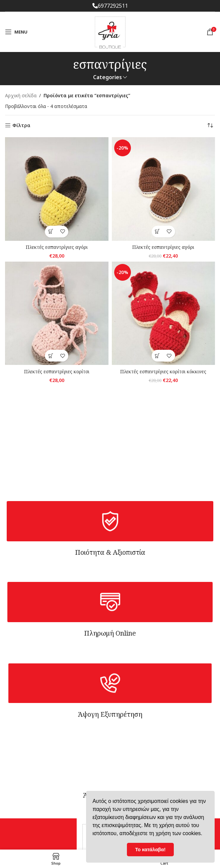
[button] (158, 232)
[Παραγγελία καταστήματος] (210, 125)
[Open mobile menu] (16, 32)
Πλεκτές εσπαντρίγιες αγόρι (57, 247)
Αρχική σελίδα (21, 95)
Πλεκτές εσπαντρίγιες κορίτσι (57, 371)
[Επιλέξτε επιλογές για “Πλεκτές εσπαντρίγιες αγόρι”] (51, 232)
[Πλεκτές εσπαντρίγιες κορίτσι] (57, 313)
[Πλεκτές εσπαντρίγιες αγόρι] (57, 189)
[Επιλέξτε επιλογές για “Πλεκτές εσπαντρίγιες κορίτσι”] (51, 356)
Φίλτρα (21, 126)
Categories (107, 77)
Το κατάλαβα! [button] (151, 850)
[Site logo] (110, 31)
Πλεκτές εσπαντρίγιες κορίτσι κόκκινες (163, 371)
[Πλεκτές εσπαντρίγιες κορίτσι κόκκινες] (164, 313)
